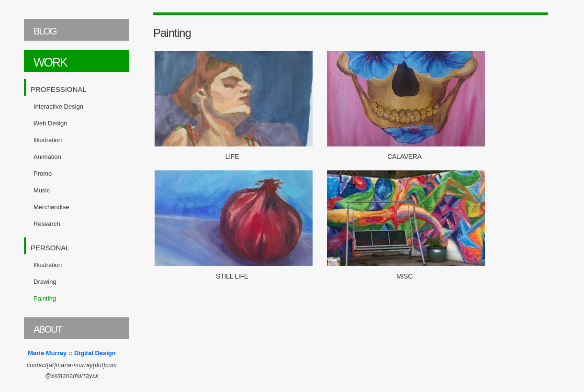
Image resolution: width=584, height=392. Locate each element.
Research (47, 224)
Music (42, 190)
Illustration (48, 140)
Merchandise (51, 207)
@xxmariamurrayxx (72, 376)
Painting (45, 298)
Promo (43, 174)
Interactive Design (58, 106)
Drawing (45, 282)
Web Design (51, 123)
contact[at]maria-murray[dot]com (72, 365)
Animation (47, 157)
